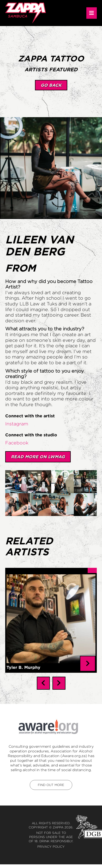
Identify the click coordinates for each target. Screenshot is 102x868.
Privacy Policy (51, 842)
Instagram (17, 424)
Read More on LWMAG (38, 457)
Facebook (17, 443)
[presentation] (43, 679)
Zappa (58, 823)
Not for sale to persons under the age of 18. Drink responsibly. (51, 833)
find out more (51, 781)
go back (51, 85)
